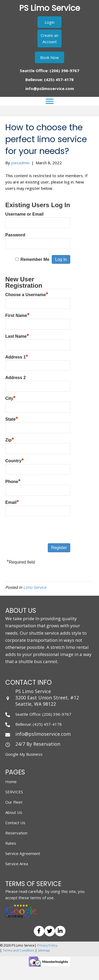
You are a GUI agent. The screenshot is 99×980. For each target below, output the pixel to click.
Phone (13, 481)
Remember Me (35, 259)
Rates (11, 843)
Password (15, 235)
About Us (14, 812)
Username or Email (24, 214)
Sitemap (44, 950)
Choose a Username (27, 294)
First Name (17, 315)
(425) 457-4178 (59, 79)
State (12, 419)
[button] (49, 22)
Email (12, 502)
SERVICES (14, 792)
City (10, 398)
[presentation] (45, 530)
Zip (10, 439)
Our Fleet (14, 802)
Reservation (16, 833)
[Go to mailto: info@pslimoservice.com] (49, 734)
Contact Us (15, 823)
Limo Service (35, 587)
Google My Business (24, 754)
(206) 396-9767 (64, 71)
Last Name (17, 336)
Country (15, 460)
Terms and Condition (18, 950)
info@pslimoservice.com (50, 88)
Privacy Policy (47, 945)
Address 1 (17, 356)
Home (11, 782)
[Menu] (50, 101)
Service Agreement (23, 853)
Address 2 (15, 378)
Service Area (17, 864)
